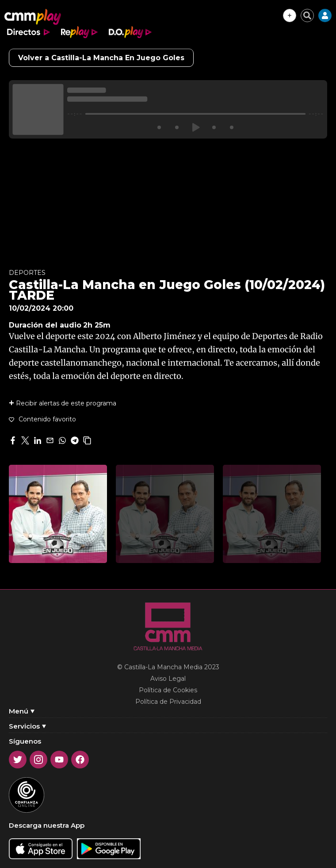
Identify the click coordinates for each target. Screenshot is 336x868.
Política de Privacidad (168, 702)
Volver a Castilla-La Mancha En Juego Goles (101, 58)
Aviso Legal (168, 679)
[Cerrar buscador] (307, 15)
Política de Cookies (168, 690)
